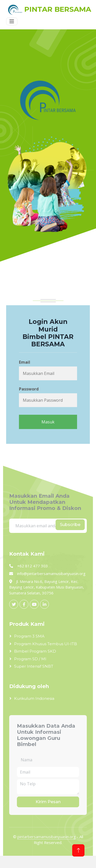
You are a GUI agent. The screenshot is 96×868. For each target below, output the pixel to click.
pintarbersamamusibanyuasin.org (47, 837)
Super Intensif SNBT (34, 666)
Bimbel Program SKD (35, 651)
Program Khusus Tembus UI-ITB (46, 644)
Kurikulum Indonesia (34, 698)
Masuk (48, 422)
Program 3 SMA (29, 636)
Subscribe (70, 525)
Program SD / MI (30, 659)
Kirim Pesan (48, 802)
